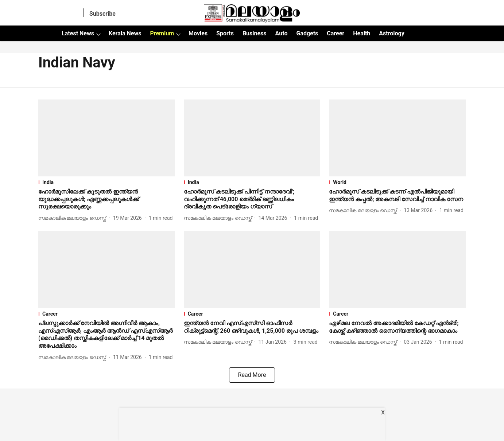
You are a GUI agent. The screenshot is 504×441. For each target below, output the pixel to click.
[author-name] (74, 218)
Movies (198, 33)
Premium (162, 33)
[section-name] (107, 182)
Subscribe (102, 14)
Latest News (78, 33)
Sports (225, 33)
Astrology (392, 33)
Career (336, 33)
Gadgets (307, 33)
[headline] (107, 199)
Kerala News (125, 33)
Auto (282, 33)
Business (255, 33)
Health (362, 33)
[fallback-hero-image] (107, 138)
